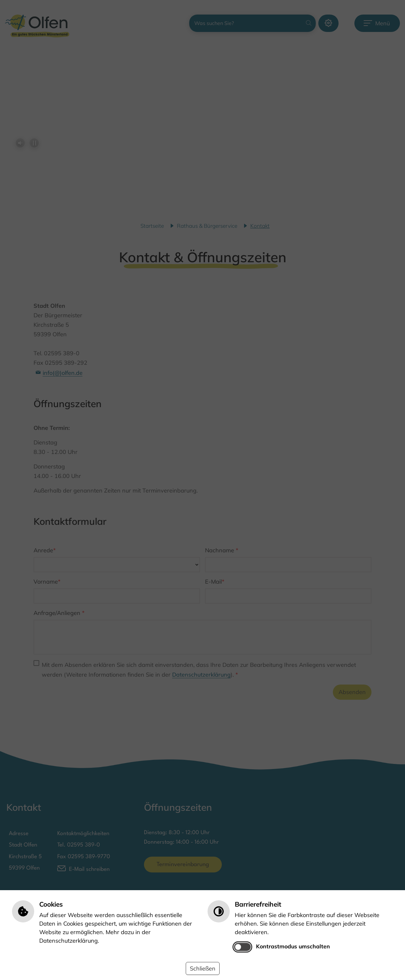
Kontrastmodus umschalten (293, 946)
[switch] (242, 947)
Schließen (203, 968)
